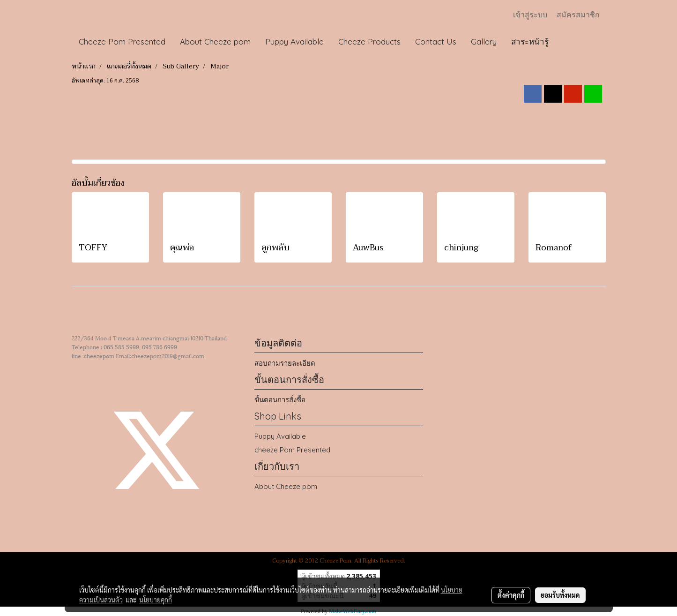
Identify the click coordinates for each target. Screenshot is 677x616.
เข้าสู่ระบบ (530, 15)
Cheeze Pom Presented (122, 41)
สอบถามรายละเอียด (285, 363)
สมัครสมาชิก (578, 15)
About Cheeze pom (215, 41)
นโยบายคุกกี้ (156, 600)
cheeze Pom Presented (292, 450)
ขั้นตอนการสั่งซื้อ (280, 400)
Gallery (484, 41)
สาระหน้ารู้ (530, 41)
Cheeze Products (369, 41)
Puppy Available (294, 41)
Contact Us (436, 41)
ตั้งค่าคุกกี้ (511, 595)
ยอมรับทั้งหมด (560, 595)
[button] (565, 42)
